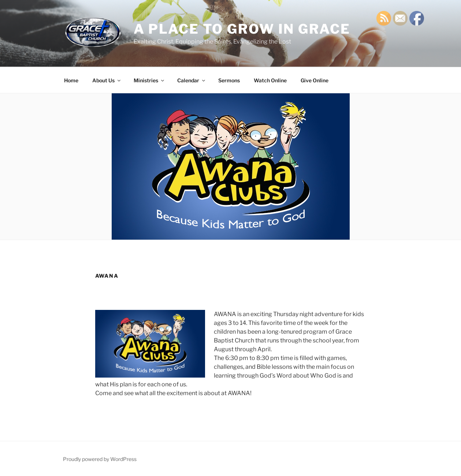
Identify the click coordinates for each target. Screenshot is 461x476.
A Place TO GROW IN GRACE (242, 29)
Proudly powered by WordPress (100, 459)
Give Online (315, 80)
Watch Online (270, 80)
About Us (107, 80)
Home (71, 80)
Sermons (229, 80)
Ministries (149, 80)
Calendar (192, 80)
